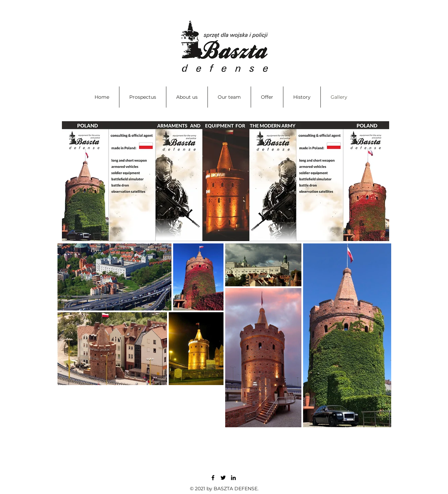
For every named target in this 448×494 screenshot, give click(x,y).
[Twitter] (223, 478)
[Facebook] (213, 478)
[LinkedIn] (233, 478)
